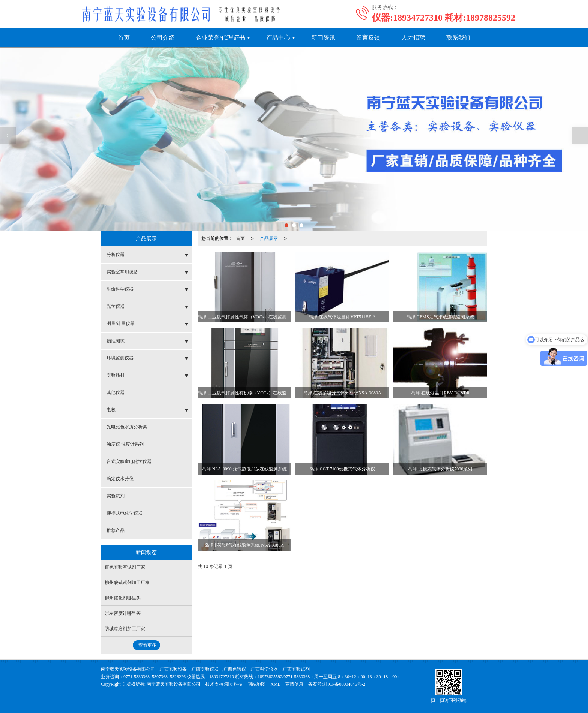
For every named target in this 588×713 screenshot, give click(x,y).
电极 (111, 410)
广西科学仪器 (264, 669)
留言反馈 (368, 38)
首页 (124, 38)
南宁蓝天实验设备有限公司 (128, 669)
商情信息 (294, 684)
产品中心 (278, 38)
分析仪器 (115, 255)
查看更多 (147, 645)
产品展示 (269, 238)
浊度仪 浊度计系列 (125, 444)
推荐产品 (115, 530)
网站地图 (256, 684)
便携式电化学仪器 (124, 513)
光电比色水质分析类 (127, 427)
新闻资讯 (323, 38)
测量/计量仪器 (121, 324)
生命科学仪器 (120, 289)
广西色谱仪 (235, 669)
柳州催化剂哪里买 (123, 598)
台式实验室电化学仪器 (129, 461)
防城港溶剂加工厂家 (125, 629)
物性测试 (115, 341)
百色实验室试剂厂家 (125, 567)
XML (275, 684)
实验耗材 (115, 375)
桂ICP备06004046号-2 (344, 684)
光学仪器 (115, 306)
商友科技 (234, 684)
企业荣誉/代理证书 (220, 38)
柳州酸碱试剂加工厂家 (127, 583)
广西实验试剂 (296, 669)
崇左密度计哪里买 (123, 613)
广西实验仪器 (205, 669)
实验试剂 (115, 496)
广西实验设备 (173, 669)
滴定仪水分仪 (120, 479)
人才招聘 (413, 38)
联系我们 (458, 38)
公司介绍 (163, 38)
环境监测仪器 (120, 358)
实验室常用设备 (122, 272)
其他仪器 (115, 392)
